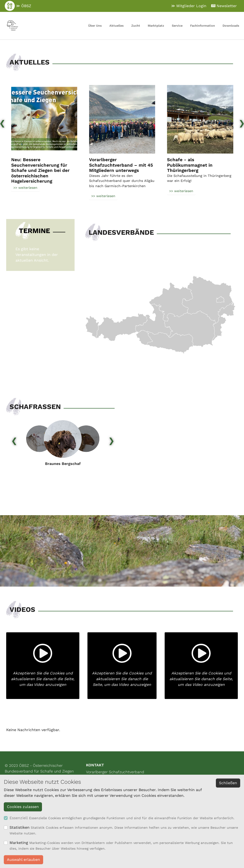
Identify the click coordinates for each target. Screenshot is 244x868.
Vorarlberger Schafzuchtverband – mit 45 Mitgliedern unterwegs (121, 165)
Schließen (228, 783)
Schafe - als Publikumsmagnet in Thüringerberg (190, 165)
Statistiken (20, 827)
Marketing (19, 843)
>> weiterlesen (25, 188)
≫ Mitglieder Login (189, 6)
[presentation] (14, 439)
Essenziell (19, 818)
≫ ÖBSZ (18, 6)
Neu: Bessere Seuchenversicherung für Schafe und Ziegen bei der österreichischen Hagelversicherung (40, 170)
